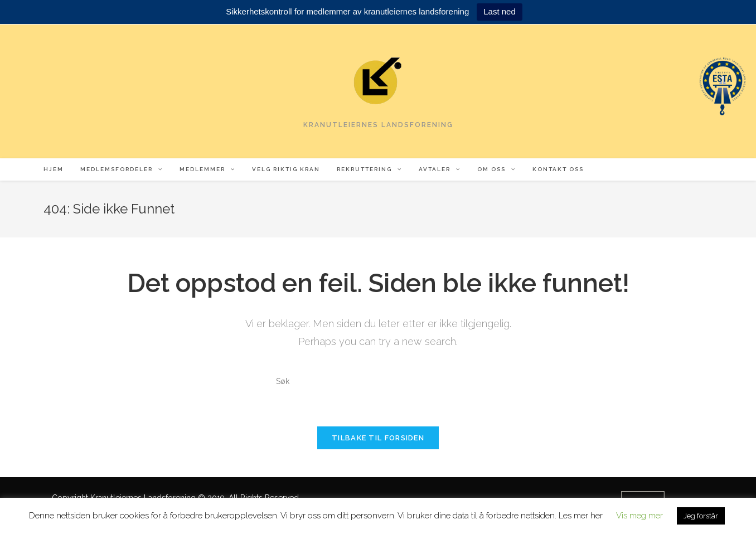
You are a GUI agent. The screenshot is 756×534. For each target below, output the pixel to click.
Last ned (500, 11)
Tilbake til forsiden (378, 438)
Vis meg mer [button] (639, 516)
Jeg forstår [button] (701, 516)
